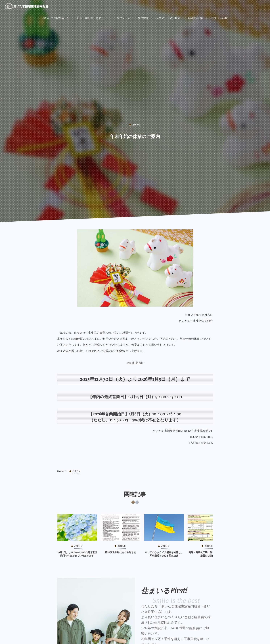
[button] (260, 5)
